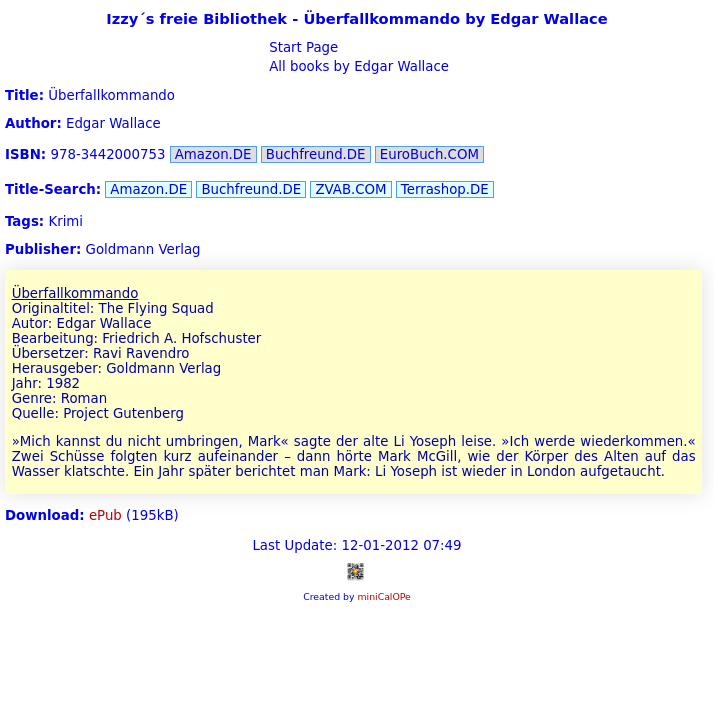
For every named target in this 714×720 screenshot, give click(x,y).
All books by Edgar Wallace (357, 66)
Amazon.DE (213, 154)
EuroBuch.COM (429, 154)
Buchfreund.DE (316, 154)
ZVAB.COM (350, 189)
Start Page (301, 47)
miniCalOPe (383, 596)
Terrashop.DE (445, 189)
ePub (105, 515)
